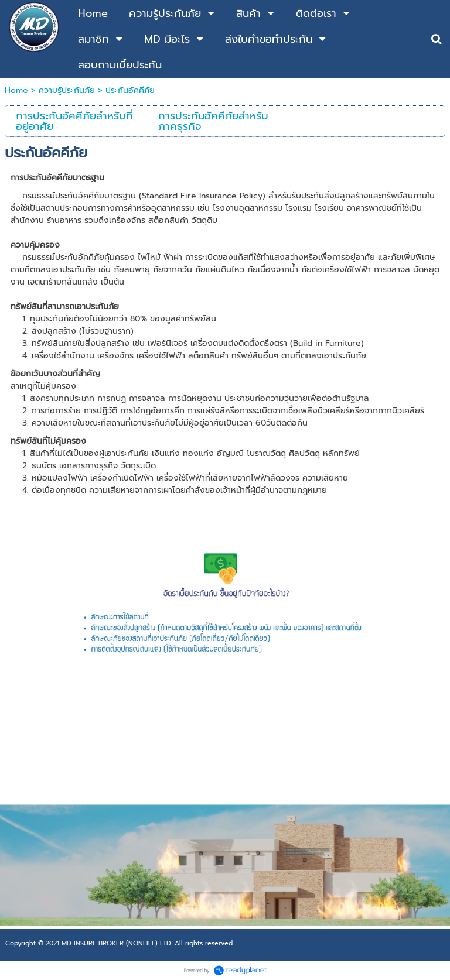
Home (16, 90)
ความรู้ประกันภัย (67, 90)
